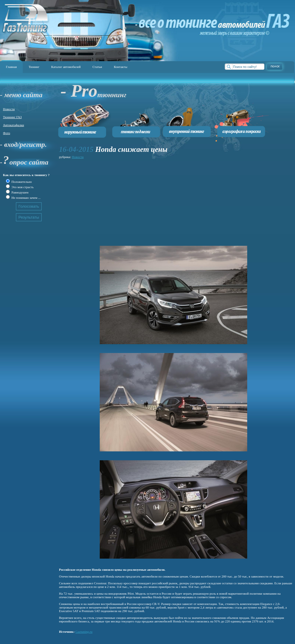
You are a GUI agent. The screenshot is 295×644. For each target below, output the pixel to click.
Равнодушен (19, 192)
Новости (9, 109)
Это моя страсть (22, 187)
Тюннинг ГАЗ (12, 117)
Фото (6, 133)
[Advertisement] (143, 201)
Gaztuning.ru (84, 632)
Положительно (21, 182)
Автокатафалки (13, 125)
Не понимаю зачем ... (26, 198)
